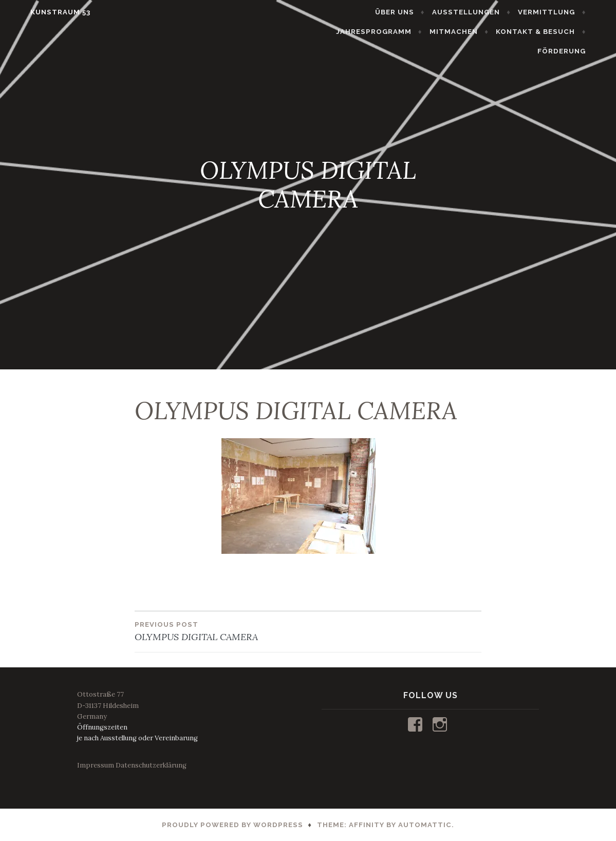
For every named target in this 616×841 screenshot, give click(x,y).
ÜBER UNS (412, 12)
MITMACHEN (471, 32)
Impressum (96, 765)
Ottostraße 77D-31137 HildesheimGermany (108, 705)
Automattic (425, 825)
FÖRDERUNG (578, 51)
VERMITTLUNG (563, 12)
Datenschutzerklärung (151, 765)
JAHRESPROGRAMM (391, 32)
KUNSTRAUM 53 (43, 12)
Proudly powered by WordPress (232, 825)
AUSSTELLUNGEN (483, 12)
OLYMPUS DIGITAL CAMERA (221, 631)
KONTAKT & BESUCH (552, 32)
